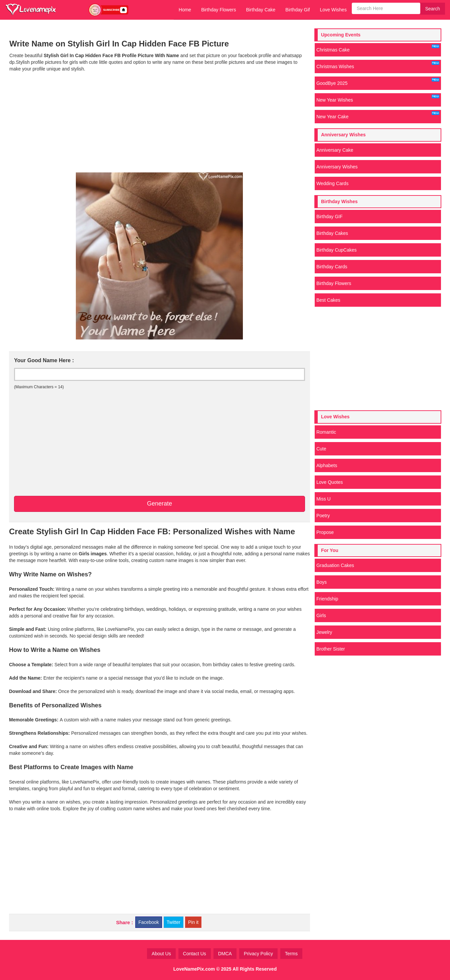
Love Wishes (333, 10)
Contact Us (195, 954)
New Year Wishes (378, 99)
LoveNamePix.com (194, 969)
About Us (161, 954)
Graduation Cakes (335, 565)
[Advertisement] (160, 122)
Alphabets (327, 465)
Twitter (174, 922)
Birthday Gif (297, 10)
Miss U (324, 499)
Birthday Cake (261, 10)
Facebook (148, 922)
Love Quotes (330, 482)
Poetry (323, 516)
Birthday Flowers (218, 10)
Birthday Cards (332, 267)
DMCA (225, 954)
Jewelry (324, 632)
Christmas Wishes (378, 65)
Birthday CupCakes (337, 250)
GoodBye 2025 (378, 82)
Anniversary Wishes (337, 167)
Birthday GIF (330, 217)
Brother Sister (331, 649)
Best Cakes (328, 300)
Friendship (327, 599)
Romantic (326, 432)
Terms (291, 954)
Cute (321, 449)
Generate (160, 504)
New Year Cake (378, 115)
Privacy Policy (258, 954)
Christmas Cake (378, 48)
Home (185, 10)
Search (433, 9)
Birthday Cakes (332, 233)
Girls (321, 615)
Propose (325, 532)
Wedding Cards (332, 183)
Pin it (193, 922)
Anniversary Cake (335, 150)
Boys (322, 582)
